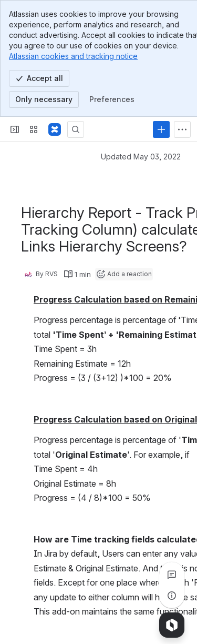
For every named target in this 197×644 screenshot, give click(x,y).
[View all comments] (172, 575)
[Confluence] (55, 129)
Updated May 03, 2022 (141, 157)
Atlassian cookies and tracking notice (73, 56)
